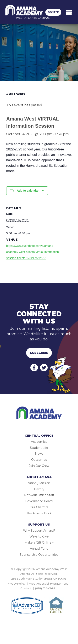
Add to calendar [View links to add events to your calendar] (28, 191)
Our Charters (39, 507)
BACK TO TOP (39, 593)
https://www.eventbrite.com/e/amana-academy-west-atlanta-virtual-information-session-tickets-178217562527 (33, 252)
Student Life (39, 448)
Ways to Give (39, 536)
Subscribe (39, 353)
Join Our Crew (39, 466)
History (39, 489)
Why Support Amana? (39, 531)
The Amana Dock (39, 513)
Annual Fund (39, 549)
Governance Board (39, 501)
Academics (39, 442)
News (39, 454)
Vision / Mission (39, 483)
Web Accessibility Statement (49, 584)
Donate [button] (53, 12)
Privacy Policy (16, 584)
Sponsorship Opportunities (39, 555)
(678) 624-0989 (45, 588)
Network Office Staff (39, 495)
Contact (26, 588)
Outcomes (39, 460)
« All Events (16, 94)
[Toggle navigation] (69, 12)
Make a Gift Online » (39, 543)
